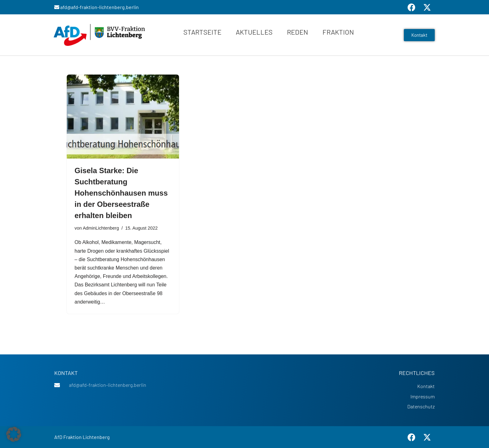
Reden (298, 32)
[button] (14, 434)
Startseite (202, 32)
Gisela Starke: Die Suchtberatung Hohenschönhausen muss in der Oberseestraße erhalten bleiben (121, 193)
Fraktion (338, 32)
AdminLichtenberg (101, 228)
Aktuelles (254, 32)
